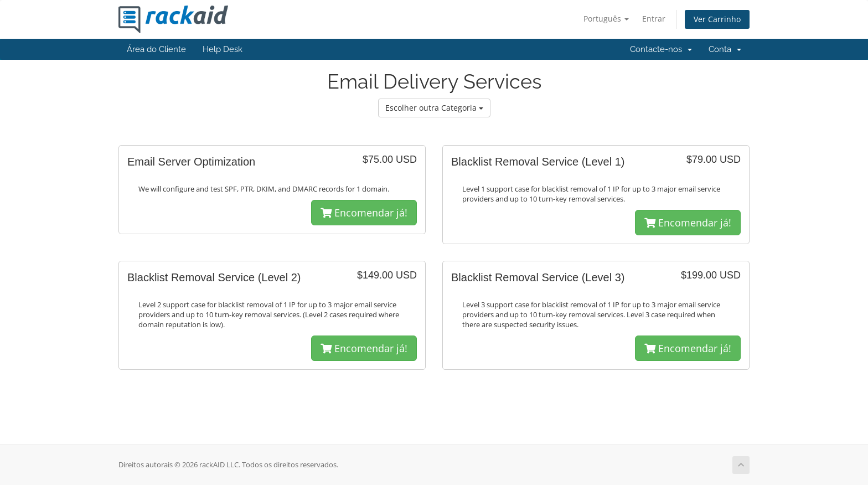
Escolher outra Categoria (434, 108)
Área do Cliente (156, 49)
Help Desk (223, 49)
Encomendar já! (364, 213)
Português (606, 19)
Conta (725, 49)
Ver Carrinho (717, 19)
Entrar (654, 19)
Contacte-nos (661, 49)
